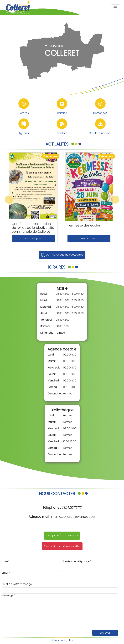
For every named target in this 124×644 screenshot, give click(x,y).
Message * (9, 595)
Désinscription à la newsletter (62, 546)
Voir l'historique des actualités (62, 255)
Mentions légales (62, 640)
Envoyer (105, 633)
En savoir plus (33, 239)
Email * (6, 573)
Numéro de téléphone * (77, 561)
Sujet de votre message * (18, 584)
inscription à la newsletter (62, 536)
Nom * (6, 561)
